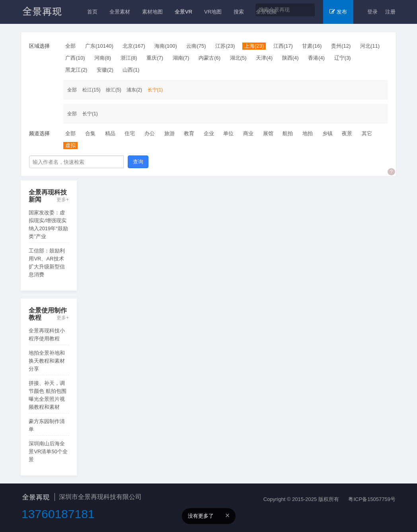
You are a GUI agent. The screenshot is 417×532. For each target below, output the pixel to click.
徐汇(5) (114, 90)
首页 (92, 12)
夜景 (347, 133)
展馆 (268, 133)
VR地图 (213, 12)
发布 (338, 12)
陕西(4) (290, 58)
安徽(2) (105, 70)
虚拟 (70, 145)
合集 (90, 133)
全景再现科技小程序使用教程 (47, 335)
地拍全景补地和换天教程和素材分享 (47, 361)
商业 (248, 133)
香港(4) (316, 58)
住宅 (130, 133)
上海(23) (254, 46)
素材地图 (152, 12)
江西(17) (283, 46)
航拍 (288, 133)
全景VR (183, 12)
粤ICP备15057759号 (372, 499)
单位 (228, 133)
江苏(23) (225, 46)
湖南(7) (181, 58)
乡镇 (327, 133)
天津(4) (264, 58)
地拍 (308, 133)
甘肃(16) (312, 46)
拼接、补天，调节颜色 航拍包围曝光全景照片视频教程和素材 (48, 395)
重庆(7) (155, 58)
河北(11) (370, 46)
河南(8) (103, 58)
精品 (110, 133)
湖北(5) (238, 58)
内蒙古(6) (209, 58)
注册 (390, 12)
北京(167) (134, 46)
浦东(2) (134, 90)
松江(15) (91, 90)
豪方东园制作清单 (47, 425)
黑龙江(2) (76, 70)
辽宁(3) (343, 58)
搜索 (239, 12)
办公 (150, 133)
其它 (367, 133)
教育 (189, 133)
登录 (372, 12)
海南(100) (166, 46)
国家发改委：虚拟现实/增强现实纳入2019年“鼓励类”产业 (48, 224)
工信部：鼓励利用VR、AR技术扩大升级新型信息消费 (47, 263)
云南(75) (196, 46)
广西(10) (75, 58)
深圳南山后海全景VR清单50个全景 (48, 451)
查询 (138, 162)
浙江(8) (129, 58)
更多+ (63, 200)
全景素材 (120, 12)
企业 (209, 133)
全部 (70, 46)
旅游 (170, 133)
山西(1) (131, 70)
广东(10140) (99, 46)
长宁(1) (155, 90)
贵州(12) (341, 46)
